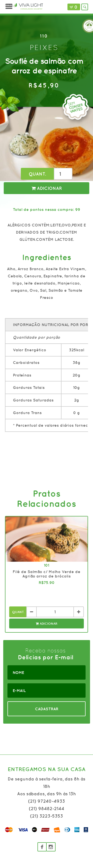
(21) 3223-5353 (46, 816)
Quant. (37, 174)
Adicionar (47, 188)
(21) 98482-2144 (46, 809)
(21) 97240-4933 (46, 801)
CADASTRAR (47, 709)
